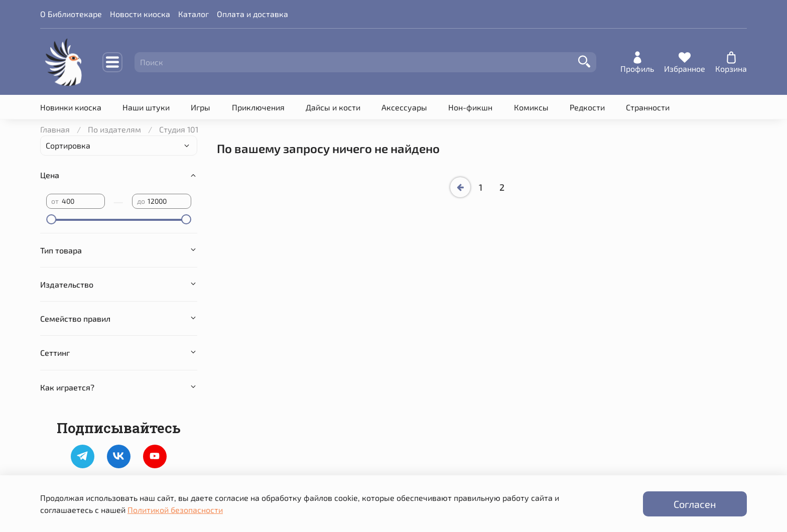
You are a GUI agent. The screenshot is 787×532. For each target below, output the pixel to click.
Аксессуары (404, 107)
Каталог (193, 14)
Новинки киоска (71, 107)
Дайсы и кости (333, 107)
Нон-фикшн (470, 107)
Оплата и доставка (252, 14)
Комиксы (531, 107)
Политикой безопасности (175, 510)
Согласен (695, 504)
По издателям (114, 129)
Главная (55, 129)
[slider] (51, 219)
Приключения (258, 107)
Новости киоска (140, 14)
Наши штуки (146, 107)
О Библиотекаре (71, 14)
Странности (648, 107)
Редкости (587, 107)
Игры (201, 107)
